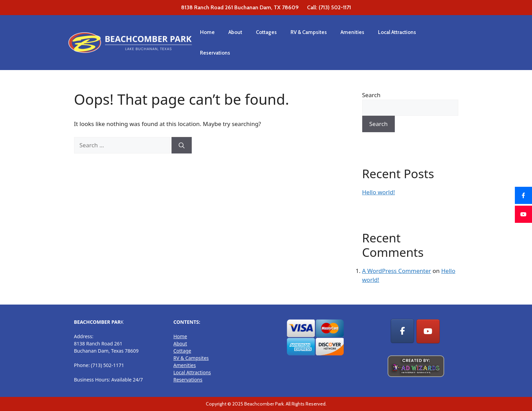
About (235, 32)
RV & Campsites (309, 32)
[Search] (182, 145)
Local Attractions (397, 32)
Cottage (182, 351)
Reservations (215, 53)
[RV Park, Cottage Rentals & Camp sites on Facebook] (402, 331)
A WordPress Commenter (397, 271)
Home (207, 32)
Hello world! (379, 192)
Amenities (352, 32)
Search (371, 95)
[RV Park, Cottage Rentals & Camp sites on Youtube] (428, 331)
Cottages (266, 32)
